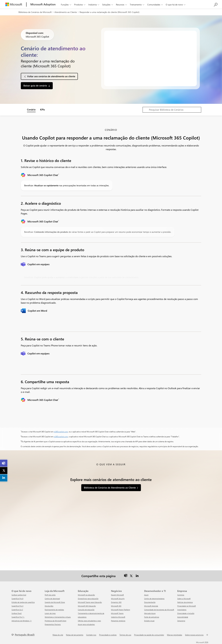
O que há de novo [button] (176, 5)
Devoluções (49, 606)
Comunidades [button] (155, 5)
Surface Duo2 (17, 613)
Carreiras (181, 595)
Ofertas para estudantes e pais (89, 621)
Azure (146, 595)
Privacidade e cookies (108, 635)
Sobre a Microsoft (184, 599)
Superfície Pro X (17, 606)
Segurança (181, 621)
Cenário (31, 109)
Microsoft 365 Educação (87, 606)
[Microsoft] (14, 4)
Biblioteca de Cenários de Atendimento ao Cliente (110, 488)
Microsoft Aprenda (151, 606)
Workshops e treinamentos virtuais (58, 617)
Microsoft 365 (116, 606)
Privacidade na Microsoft (187, 606)
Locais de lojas (50, 613)
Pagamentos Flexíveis (53, 624)
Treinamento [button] (137, 5)
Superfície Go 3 (17, 610)
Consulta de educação (86, 610)
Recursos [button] (122, 5)
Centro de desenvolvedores (154, 599)
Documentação (150, 602)
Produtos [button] (80, 5)
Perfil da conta (50, 595)
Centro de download (52, 599)
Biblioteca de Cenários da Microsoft (35, 12)
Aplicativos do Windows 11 (22, 621)
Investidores (182, 610)
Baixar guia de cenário (35, 86)
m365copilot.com (61, 432)
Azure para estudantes (86, 624)
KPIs (42, 109)
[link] (4, 463)
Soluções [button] (108, 5)
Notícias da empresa (185, 602)
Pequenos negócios (118, 621)
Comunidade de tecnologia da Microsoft (159, 610)
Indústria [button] (94, 5)
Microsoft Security (118, 599)
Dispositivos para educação (88, 599)
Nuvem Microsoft (117, 595)
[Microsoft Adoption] (43, 4)
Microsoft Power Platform (120, 610)
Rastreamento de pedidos (54, 610)
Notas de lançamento (75, 635)
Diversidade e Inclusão (186, 613)
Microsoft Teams (117, 613)
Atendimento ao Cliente (66, 12)
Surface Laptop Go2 (19, 595)
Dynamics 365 (116, 602)
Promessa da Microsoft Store (55, 621)
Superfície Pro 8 (17, 599)
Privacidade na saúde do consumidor (149, 635)
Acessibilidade (183, 617)
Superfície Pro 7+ (18, 617)
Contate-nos (91, 635)
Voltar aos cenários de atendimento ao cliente (51, 76)
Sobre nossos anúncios (194, 635)
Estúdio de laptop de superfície (23, 602)
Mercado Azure (150, 613)
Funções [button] (66, 5)
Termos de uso (125, 635)
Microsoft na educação (86, 595)
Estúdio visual (149, 621)
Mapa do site (58, 635)
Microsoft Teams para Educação (90, 602)
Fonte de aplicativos (152, 617)
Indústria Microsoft (118, 617)
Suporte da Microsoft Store (55, 602)
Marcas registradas (175, 635)
